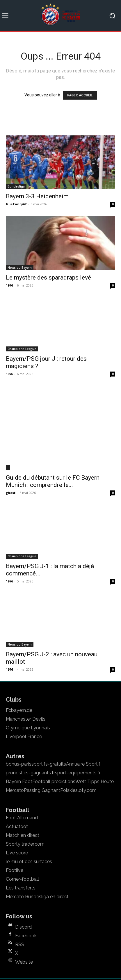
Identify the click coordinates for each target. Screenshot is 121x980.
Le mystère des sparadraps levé (48, 277)
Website (24, 932)
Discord (23, 896)
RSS (20, 914)
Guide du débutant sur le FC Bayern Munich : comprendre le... (53, 451)
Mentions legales (31, 960)
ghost (11, 462)
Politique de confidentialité (82, 960)
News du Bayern (20, 268)
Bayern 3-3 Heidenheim (37, 196)
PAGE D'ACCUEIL (80, 95)
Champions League (22, 349)
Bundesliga (16, 186)
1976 (9, 285)
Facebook (26, 905)
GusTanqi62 (16, 204)
